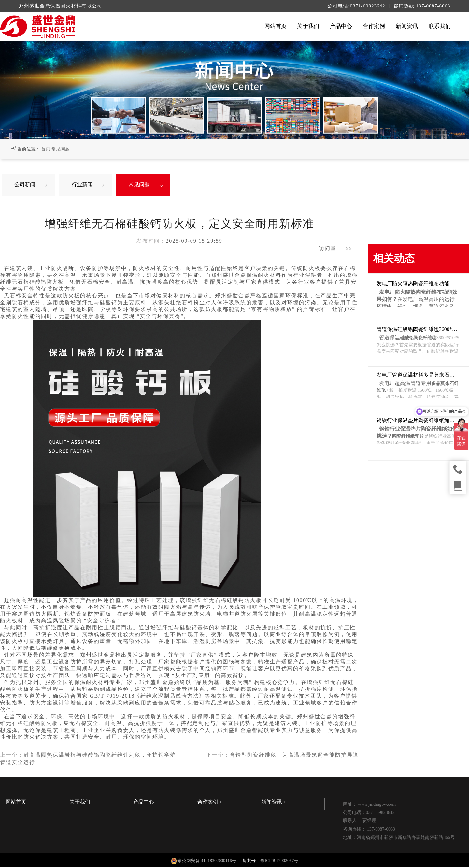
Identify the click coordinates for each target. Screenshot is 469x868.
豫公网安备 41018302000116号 (207, 861)
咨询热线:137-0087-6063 (422, 6)
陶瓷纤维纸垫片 (408, 436)
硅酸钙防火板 (47, 283)
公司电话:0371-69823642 (357, 6)
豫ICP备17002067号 (279, 861)
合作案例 (374, 26)
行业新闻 (84, 185)
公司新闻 (27, 185)
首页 (46, 149)
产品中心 (341, 26)
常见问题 (61, 149)
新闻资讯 (407, 26)
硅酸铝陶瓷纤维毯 (418, 338)
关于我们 (308, 26)
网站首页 (276, 26)
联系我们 (440, 26)
